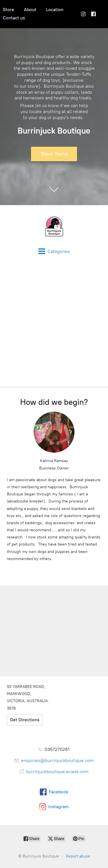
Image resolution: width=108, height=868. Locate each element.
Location (55, 10)
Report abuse (78, 856)
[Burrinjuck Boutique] (54, 226)
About (30, 10)
